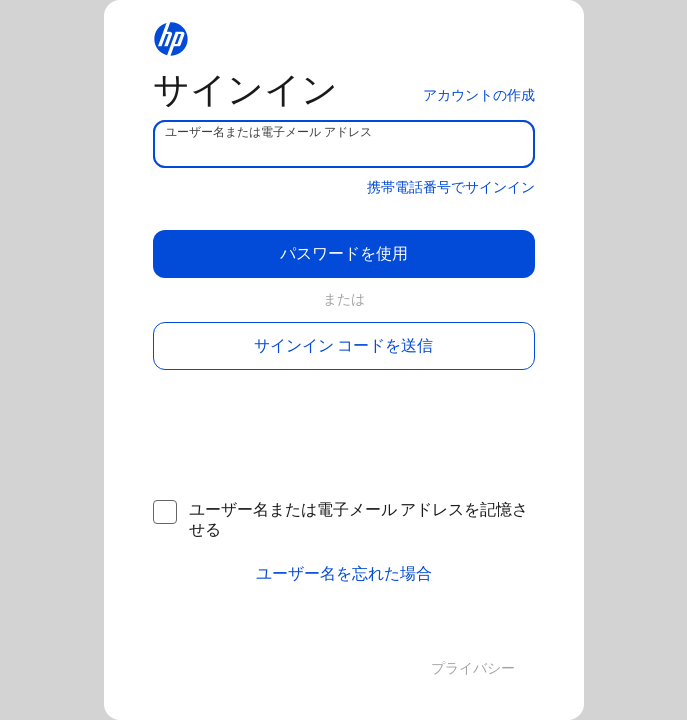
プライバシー (473, 668)
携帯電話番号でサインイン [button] (451, 187)
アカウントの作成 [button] (479, 95)
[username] (344, 144)
